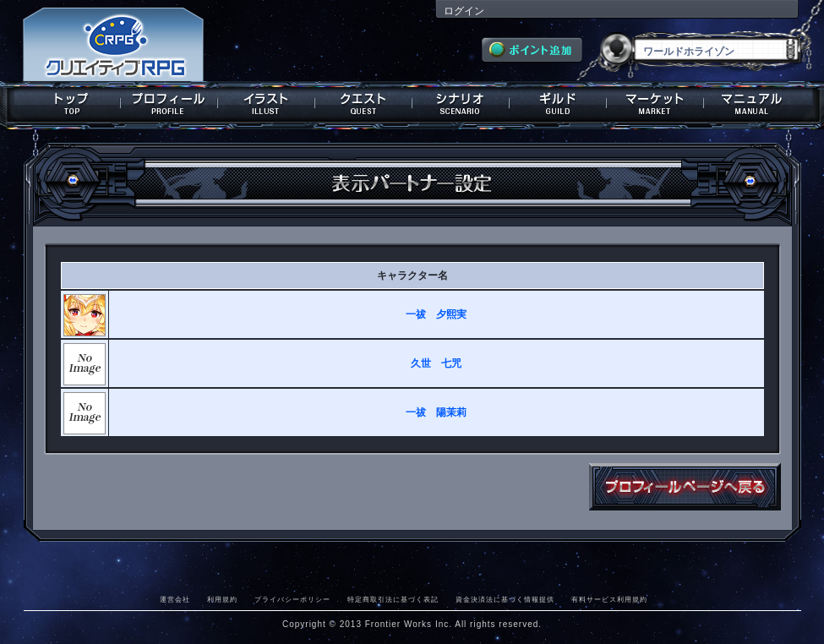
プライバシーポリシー (292, 599)
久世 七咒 (436, 363)
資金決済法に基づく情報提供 (505, 599)
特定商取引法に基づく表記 (393, 599)
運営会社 (175, 599)
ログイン (464, 11)
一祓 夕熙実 (436, 314)
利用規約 (222, 599)
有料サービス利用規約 (609, 599)
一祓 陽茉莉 (436, 412)
